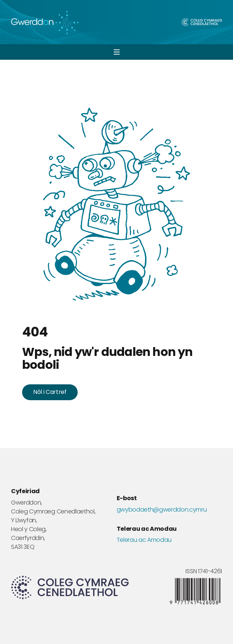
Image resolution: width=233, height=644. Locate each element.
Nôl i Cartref (50, 392)
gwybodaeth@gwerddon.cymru (162, 510)
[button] (116, 52)
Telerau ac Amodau (144, 540)
